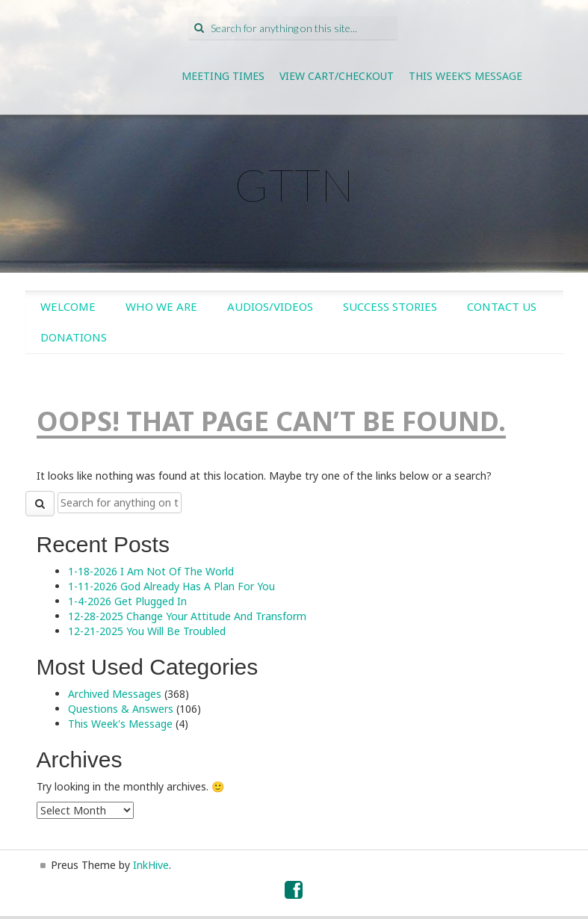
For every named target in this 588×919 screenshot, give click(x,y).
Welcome (68, 306)
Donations (74, 337)
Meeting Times (223, 76)
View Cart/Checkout (337, 76)
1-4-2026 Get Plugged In (127, 601)
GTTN (294, 185)
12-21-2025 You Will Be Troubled (147, 631)
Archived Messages (115, 694)
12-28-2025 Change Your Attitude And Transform (187, 616)
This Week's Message (120, 724)
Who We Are (161, 306)
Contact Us (502, 306)
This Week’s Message (465, 76)
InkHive (151, 865)
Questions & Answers (121, 709)
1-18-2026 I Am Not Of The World (151, 571)
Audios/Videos (270, 306)
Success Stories (390, 306)
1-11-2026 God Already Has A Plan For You (171, 586)
